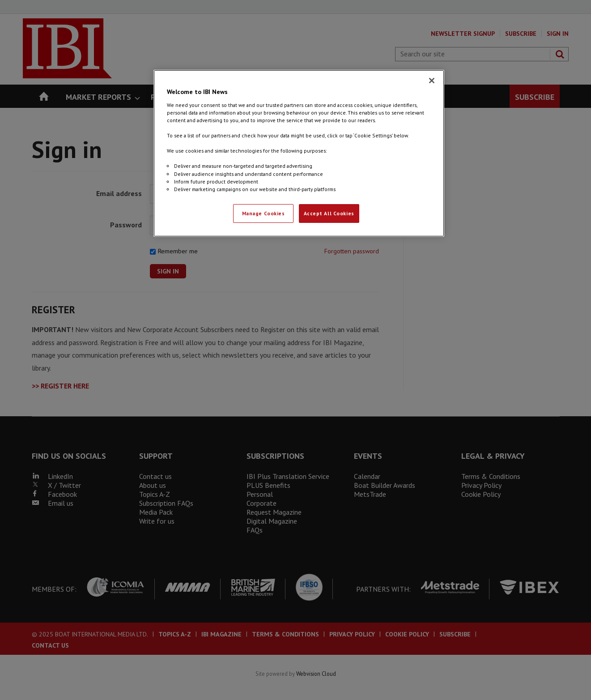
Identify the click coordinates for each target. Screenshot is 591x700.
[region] (299, 153)
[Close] (432, 81)
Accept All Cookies (329, 213)
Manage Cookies (264, 213)
